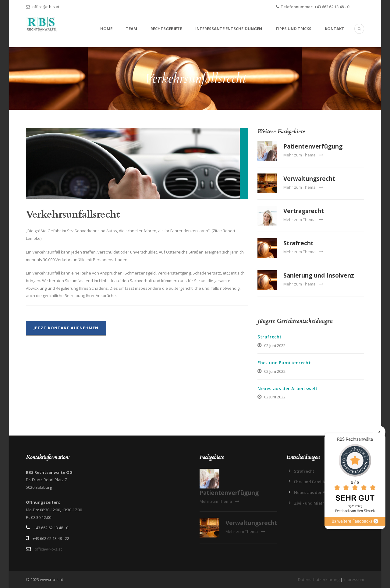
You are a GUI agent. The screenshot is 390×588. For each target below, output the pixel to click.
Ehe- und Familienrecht (284, 363)
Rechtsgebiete (166, 29)
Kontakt (335, 29)
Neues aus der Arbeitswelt (288, 388)
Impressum (354, 579)
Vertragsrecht (304, 211)
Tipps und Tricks (293, 29)
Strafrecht (298, 243)
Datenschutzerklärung (319, 579)
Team (131, 29)
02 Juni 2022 (275, 345)
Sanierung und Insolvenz (319, 275)
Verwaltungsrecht (309, 179)
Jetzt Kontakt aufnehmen (66, 328)
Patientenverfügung (313, 146)
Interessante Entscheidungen (229, 29)
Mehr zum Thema (303, 155)
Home (106, 29)
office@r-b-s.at (46, 7)
